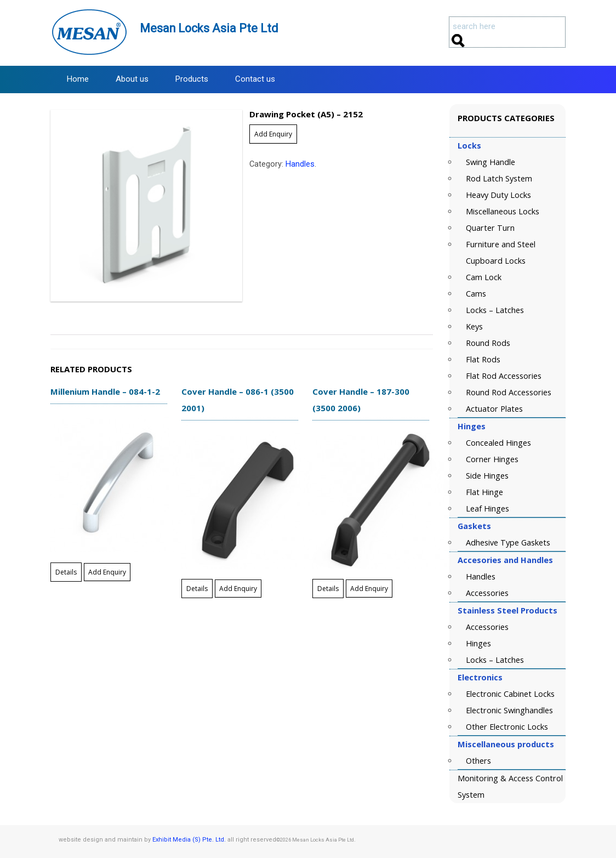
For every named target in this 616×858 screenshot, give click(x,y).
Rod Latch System (499, 178)
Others (478, 761)
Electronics (480, 677)
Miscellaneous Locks (503, 211)
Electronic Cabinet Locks (510, 694)
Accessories (487, 593)
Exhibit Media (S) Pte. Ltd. (189, 840)
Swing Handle (490, 162)
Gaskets (474, 526)
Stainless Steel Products (507, 610)
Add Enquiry (273, 134)
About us (132, 79)
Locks (469, 146)
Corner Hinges (492, 459)
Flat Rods (483, 359)
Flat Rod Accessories (504, 376)
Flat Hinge (484, 492)
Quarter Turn (490, 228)
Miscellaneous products (506, 744)
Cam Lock (484, 277)
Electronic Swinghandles (509, 710)
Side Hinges (487, 476)
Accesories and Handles (505, 560)
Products (192, 79)
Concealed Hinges (498, 443)
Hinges (472, 426)
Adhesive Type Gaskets (508, 542)
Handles (300, 164)
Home (78, 79)
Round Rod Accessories (509, 392)
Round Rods (488, 343)
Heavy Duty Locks (498, 195)
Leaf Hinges (487, 508)
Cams (476, 294)
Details (66, 572)
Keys (474, 326)
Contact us (255, 79)
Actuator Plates (494, 409)
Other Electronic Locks (507, 727)
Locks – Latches (495, 310)
